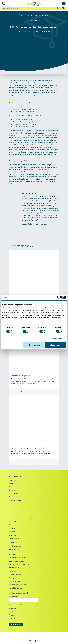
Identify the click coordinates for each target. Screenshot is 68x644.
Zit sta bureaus (14, 568)
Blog (24, 15)
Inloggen (12, 490)
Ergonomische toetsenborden (19, 564)
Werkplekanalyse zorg (16, 588)
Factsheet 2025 (14, 543)
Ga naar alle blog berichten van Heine (35, 224)
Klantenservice (15, 477)
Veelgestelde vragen (15, 500)
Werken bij (12, 532)
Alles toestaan (55, 345)
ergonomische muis (29, 174)
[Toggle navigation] (64, 4)
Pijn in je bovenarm (15, 578)
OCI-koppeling (14, 494)
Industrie (14, 619)
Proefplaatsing (14, 480)
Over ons (12, 521)
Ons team (12, 528)
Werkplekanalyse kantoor (17, 585)
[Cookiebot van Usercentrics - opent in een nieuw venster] (57, 297)
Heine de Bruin (47, 31)
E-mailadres (13, 597)
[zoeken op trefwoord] (28, 8)
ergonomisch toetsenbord (18, 169)
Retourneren (13, 487)
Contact (11, 497)
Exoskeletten (13, 571)
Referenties (13, 525)
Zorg (13, 612)
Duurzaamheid (14, 538)
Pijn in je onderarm (15, 581)
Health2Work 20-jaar (16, 549)
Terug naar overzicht (34, 20)
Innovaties (12, 535)
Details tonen (57, 339)
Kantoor (14, 608)
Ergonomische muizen (16, 561)
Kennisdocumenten (15, 546)
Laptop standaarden (16, 574)
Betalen (11, 483)
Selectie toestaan (34, 345)
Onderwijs (15, 615)
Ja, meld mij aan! (16, 625)
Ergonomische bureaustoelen (19, 558)
